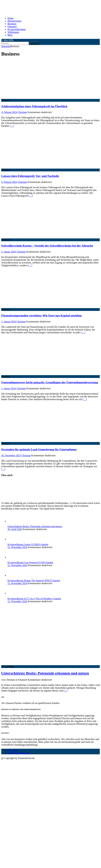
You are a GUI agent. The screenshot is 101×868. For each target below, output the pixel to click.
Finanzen (12, 27)
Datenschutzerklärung (18, 753)
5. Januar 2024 (9, 252)
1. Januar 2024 (9, 322)
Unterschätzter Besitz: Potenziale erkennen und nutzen (35, 526)
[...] (66, 691)
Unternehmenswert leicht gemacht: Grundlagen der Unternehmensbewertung (50, 382)
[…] (12, 126)
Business (12, 24)
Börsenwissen (14, 21)
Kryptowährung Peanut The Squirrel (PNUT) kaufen (34, 581)
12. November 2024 (17, 547)
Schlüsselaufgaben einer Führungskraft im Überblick (34, 106)
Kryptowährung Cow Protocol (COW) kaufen (30, 562)
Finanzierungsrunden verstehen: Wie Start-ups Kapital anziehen (41, 315)
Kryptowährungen (17, 29)
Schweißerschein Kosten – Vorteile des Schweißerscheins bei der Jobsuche (47, 246)
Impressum (13, 750)
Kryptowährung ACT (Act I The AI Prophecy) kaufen (34, 599)
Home (11, 18)
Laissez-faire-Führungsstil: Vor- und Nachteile (30, 176)
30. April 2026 (15, 529)
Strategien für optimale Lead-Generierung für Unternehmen (39, 449)
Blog (10, 35)
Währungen (13, 32)
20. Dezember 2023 (11, 455)
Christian (22, 112)
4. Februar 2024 (9, 112)
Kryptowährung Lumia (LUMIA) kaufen (28, 544)
